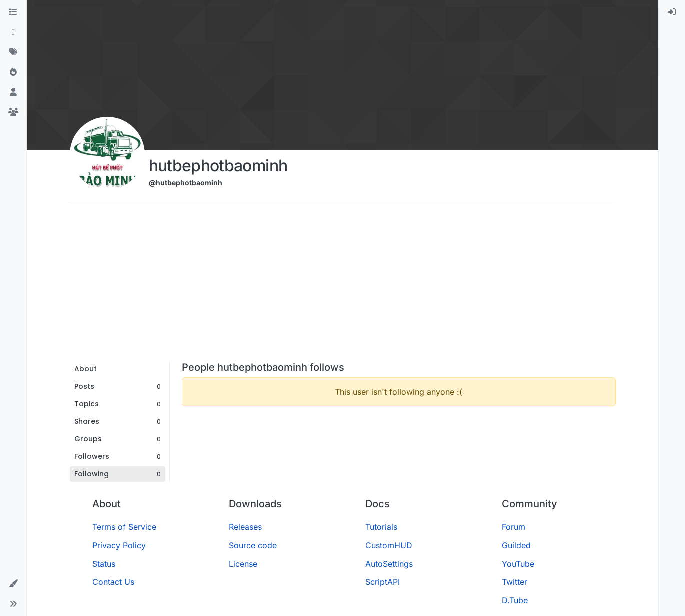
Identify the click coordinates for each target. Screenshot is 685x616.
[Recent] (13, 32)
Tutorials (381, 527)
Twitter (515, 582)
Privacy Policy (119, 545)
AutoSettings (389, 564)
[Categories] (13, 12)
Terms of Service (124, 527)
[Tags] (13, 52)
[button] (13, 584)
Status (104, 564)
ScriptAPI (383, 582)
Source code (253, 545)
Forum (514, 527)
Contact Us (113, 582)
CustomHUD (389, 545)
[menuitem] (672, 12)
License (243, 564)
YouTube (518, 564)
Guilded (516, 545)
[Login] (672, 12)
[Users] (13, 92)
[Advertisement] (343, 286)
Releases (245, 527)
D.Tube (515, 600)
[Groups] (13, 112)
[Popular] (13, 72)
